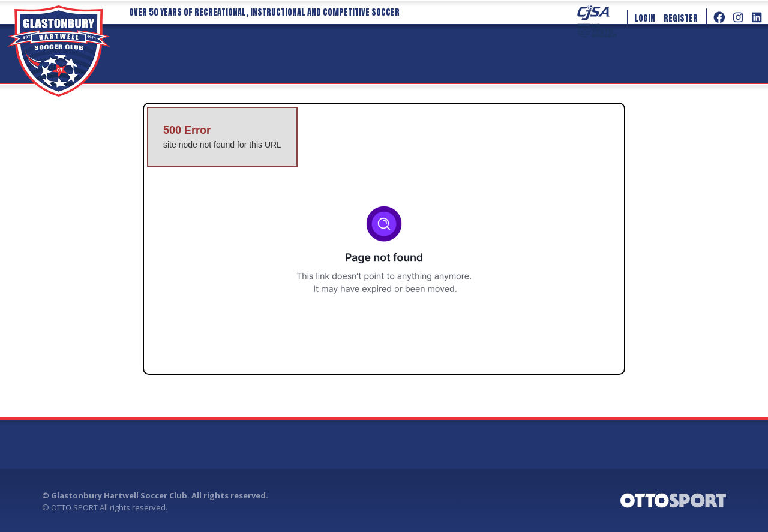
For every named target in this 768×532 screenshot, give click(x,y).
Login (645, 18)
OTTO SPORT (74, 507)
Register (681, 18)
